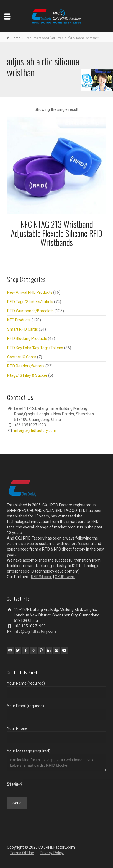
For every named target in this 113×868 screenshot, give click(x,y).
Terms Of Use (22, 853)
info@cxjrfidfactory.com (35, 431)
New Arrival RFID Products (30, 292)
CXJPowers (65, 577)
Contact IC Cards (22, 357)
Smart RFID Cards (23, 329)
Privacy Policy (52, 853)
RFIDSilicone (42, 577)
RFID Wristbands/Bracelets (30, 311)
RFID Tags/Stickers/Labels (30, 302)
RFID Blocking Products (27, 338)
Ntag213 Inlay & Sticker (27, 375)
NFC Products (19, 320)
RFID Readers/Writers (26, 366)
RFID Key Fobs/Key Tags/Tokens (35, 348)
